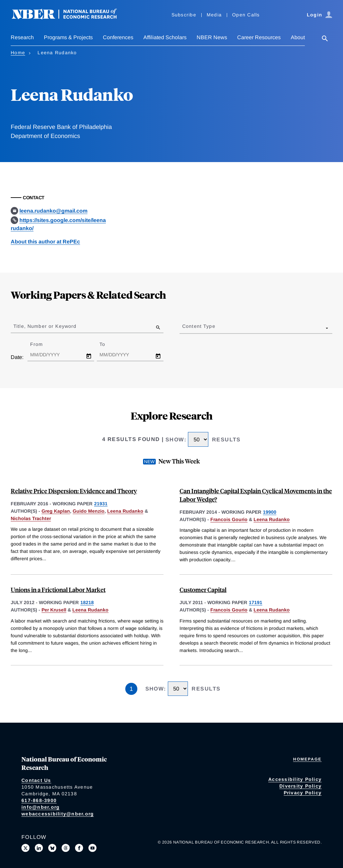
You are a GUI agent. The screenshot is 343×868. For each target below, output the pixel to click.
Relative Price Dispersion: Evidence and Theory (74, 491)
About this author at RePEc (45, 242)
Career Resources (259, 37)
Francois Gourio (229, 519)
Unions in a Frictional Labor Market (58, 590)
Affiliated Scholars (165, 37)
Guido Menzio (89, 511)
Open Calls (246, 15)
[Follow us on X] (25, 848)
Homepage (307, 759)
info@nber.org (41, 807)
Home (18, 53)
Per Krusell (54, 610)
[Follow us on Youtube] (92, 848)
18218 (87, 602)
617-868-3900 (39, 800)
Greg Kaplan (56, 511)
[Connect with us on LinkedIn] (39, 848)
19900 (270, 512)
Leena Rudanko (125, 511)
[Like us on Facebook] (79, 848)
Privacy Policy (303, 793)
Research (22, 37)
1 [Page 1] (131, 689)
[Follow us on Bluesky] (52, 848)
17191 (256, 602)
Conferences (118, 37)
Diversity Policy (300, 786)
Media (214, 15)
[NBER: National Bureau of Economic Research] (70, 18)
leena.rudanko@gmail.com (53, 211)
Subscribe (184, 15)
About (298, 37)
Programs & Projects (68, 37)
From (42, 344)
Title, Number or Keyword (45, 326)
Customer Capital (203, 590)
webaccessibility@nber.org (58, 814)
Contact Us (36, 780)
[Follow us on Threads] (66, 848)
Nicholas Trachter (31, 518)
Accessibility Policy (295, 779)
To (108, 344)
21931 (101, 504)
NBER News (212, 37)
